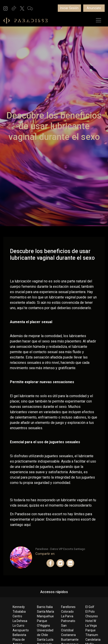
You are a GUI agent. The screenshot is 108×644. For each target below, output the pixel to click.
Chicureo (92, 616)
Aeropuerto (21, 630)
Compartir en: (45, 554)
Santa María (45, 612)
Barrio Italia (45, 607)
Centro (17, 616)
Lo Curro (18, 626)
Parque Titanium (92, 633)
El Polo (90, 612)
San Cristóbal (67, 628)
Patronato (68, 621)
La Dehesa (20, 621)
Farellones (68, 607)
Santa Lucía (45, 640)
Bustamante (70, 640)
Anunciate (94, 8)
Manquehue (45, 616)
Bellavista (19, 635)
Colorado (67, 612)
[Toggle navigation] (98, 20)
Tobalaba (19, 612)
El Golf (90, 607)
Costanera (68, 635)
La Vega (91, 626)
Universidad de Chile (45, 633)
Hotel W (91, 621)
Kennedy (19, 607)
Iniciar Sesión (69, 8)
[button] (6, 8)
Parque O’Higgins (43, 623)
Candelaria (93, 640)
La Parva (67, 616)
